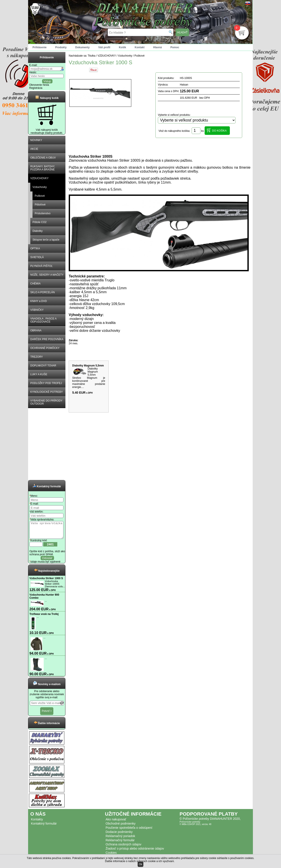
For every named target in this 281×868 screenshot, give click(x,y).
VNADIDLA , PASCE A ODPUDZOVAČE (43, 320)
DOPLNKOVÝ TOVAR (43, 366)
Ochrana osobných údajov (123, 848)
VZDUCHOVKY (39, 178)
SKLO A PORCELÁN (42, 292)
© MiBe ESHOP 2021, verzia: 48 (195, 828)
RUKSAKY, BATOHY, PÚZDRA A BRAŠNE (43, 168)
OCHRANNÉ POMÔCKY (45, 348)
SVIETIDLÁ (37, 257)
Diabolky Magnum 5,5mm (88, 366)
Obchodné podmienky (121, 827)
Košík (122, 47)
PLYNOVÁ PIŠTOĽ (41, 266)
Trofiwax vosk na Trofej (44, 617)
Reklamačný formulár (120, 843)
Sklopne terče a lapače (46, 240)
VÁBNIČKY (37, 310)
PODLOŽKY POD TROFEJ (46, 383)
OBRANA (36, 330)
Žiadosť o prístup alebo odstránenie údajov (135, 852)
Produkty (61, 47)
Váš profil (104, 47)
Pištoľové (40, 205)
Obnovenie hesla (39, 85)
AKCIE (34, 149)
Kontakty (37, 823)
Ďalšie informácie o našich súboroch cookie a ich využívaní (139, 861)
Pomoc (175, 47)
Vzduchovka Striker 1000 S (46, 582)
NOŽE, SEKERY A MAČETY (47, 275)
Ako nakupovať (116, 823)
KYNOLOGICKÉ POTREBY (47, 392)
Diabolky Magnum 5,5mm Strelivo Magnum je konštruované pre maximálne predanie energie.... (89, 378)
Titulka (92, 56)
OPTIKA (35, 248)
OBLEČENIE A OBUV (43, 158)
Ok (140, 864)
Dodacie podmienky (119, 835)
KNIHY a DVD (39, 301)
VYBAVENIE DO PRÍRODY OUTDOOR (46, 402)
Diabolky (38, 231)
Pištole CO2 (40, 222)
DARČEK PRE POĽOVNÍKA (47, 339)
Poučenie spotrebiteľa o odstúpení (129, 831)
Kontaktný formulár (44, 827)
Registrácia (36, 88)
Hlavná (158, 47)
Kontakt (140, 47)
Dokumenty (82, 47)
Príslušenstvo (43, 213)
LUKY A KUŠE (39, 374)
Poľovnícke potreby (190, 825)
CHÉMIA (35, 284)
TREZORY (37, 357)
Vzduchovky (40, 187)
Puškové (40, 196)
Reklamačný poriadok (120, 839)
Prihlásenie (40, 47)
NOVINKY (36, 140)
